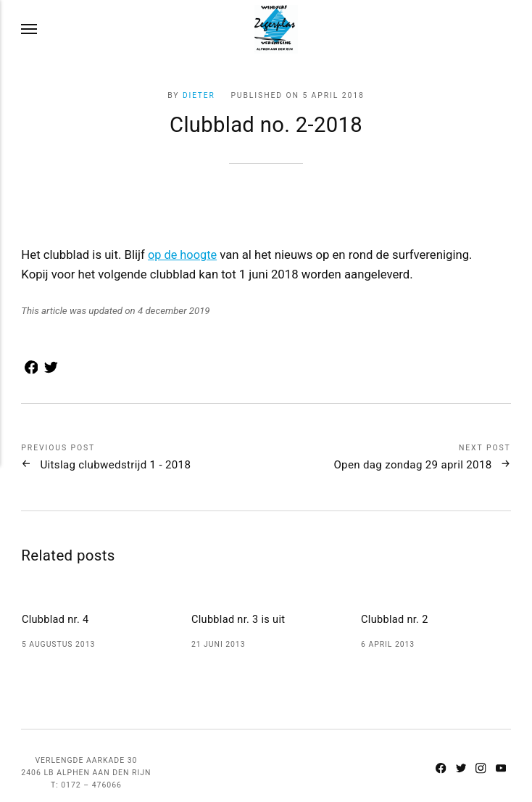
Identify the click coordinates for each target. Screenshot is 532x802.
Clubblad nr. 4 (56, 619)
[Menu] (30, 29)
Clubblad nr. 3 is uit (240, 619)
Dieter (199, 95)
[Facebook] (439, 765)
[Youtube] (500, 765)
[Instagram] (480, 765)
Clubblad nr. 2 (395, 619)
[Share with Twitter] (48, 371)
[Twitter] (460, 765)
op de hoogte (183, 255)
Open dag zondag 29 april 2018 (407, 464)
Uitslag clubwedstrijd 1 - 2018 (121, 464)
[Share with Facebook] (30, 371)
